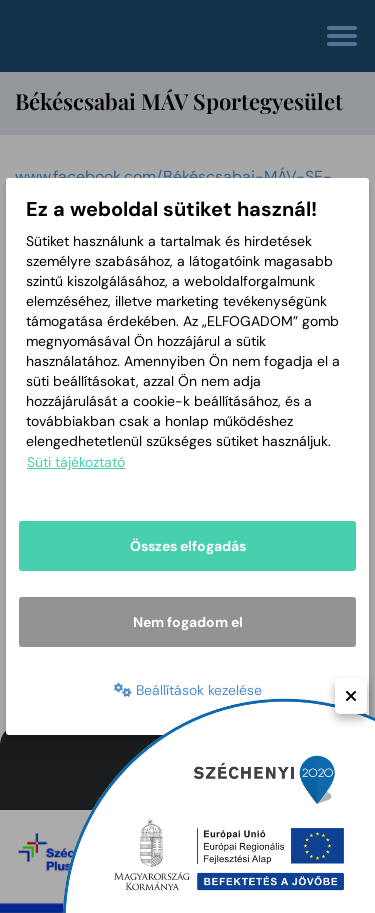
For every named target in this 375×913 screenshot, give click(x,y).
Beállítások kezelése (188, 690)
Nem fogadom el (188, 622)
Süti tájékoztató (76, 462)
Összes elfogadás (188, 546)
